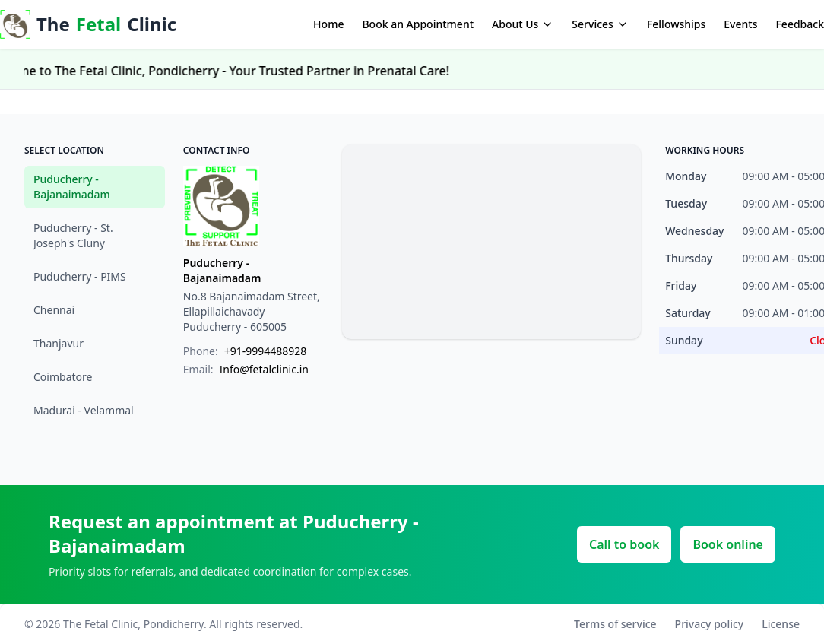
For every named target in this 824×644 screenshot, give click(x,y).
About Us (523, 24)
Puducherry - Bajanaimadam (72, 187)
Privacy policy (710, 624)
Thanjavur (59, 343)
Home (328, 24)
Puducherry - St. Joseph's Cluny (73, 235)
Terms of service (615, 624)
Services (600, 24)
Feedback (800, 24)
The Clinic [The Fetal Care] (88, 24)
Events (740, 24)
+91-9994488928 (266, 351)
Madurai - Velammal (84, 410)
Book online (728, 544)
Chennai (54, 310)
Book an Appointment (418, 24)
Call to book (624, 544)
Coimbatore (63, 377)
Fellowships (676, 24)
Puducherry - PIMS (80, 276)
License (781, 624)
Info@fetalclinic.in (264, 369)
